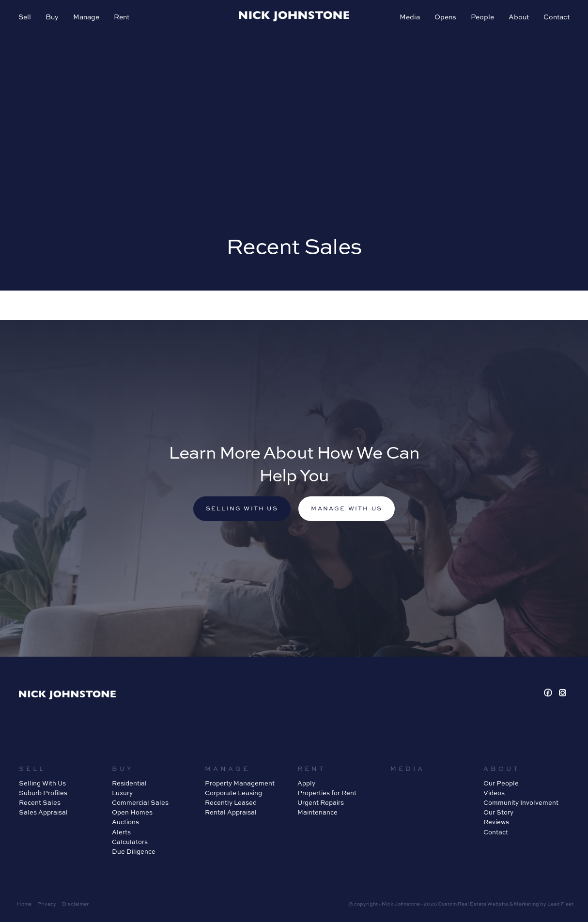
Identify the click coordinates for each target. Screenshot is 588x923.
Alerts (121, 832)
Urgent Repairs (321, 803)
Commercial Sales (140, 803)
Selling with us (240, 509)
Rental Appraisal (231, 813)
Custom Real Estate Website (473, 905)
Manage (87, 18)
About (518, 18)
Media (409, 18)
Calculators (130, 842)
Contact (556, 18)
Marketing (526, 905)
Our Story (498, 813)
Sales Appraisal (43, 813)
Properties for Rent (327, 794)
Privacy (47, 905)
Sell (26, 18)
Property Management (240, 784)
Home (24, 905)
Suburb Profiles (43, 794)
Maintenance (317, 813)
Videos (494, 794)
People (481, 18)
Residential (129, 784)
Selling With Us (42, 784)
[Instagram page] (563, 694)
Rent (123, 18)
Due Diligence (134, 852)
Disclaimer (75, 905)
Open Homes (132, 813)
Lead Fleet (560, 905)
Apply (306, 784)
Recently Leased (231, 803)
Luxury (122, 794)
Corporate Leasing (233, 794)
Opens (444, 18)
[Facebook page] (549, 694)
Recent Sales (40, 803)
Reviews (496, 823)
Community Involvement (521, 803)
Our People (501, 784)
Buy (53, 18)
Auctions (125, 823)
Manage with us (348, 509)
